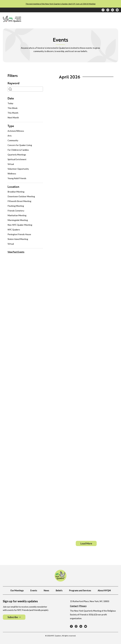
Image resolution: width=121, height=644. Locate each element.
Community (13, 140)
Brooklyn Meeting (16, 192)
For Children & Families (18, 150)
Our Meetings (17, 590)
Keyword (13, 83)
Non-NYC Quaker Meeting (20, 225)
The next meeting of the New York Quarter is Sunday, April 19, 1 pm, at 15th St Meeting (60, 4)
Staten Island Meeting (18, 239)
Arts (10, 136)
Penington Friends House (19, 234)
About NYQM (104, 590)
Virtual (11, 164)
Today (10, 103)
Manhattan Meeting (17, 215)
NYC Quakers (14, 230)
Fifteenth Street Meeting (19, 201)
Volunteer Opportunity (18, 169)
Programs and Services (80, 590)
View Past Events (16, 252)
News (46, 590)
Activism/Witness (16, 131)
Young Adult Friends (17, 178)
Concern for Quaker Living (20, 145)
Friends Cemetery (16, 211)
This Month (13, 113)
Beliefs (59, 590)
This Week (13, 108)
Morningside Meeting (18, 220)
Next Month (13, 117)
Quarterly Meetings (17, 155)
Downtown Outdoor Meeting (21, 196)
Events (34, 590)
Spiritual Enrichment (17, 159)
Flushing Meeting (16, 206)
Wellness (12, 174)
